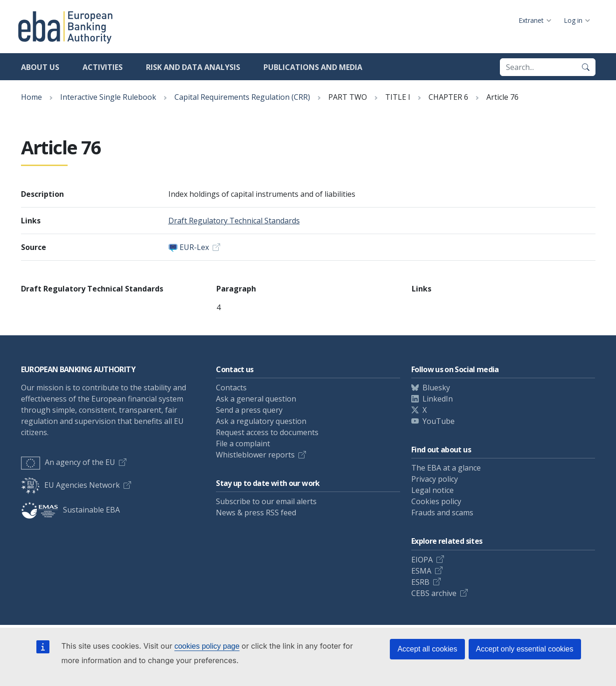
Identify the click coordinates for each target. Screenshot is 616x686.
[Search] (586, 67)
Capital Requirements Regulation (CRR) (242, 97)
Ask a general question (256, 399)
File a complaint (243, 443)
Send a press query (249, 410)
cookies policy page (207, 646)
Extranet (531, 20)
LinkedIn (438, 399)
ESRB (420, 582)
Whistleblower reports (255, 455)
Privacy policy (435, 479)
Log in (573, 20)
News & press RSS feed (256, 513)
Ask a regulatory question (261, 421)
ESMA (421, 571)
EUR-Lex (194, 247)
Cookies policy (436, 501)
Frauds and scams (442, 513)
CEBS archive (434, 593)
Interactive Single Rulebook (108, 97)
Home (31, 97)
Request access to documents (267, 432)
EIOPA (422, 560)
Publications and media (313, 67)
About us (40, 67)
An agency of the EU (68, 462)
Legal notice (433, 490)
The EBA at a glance (446, 468)
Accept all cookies (427, 649)
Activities (103, 67)
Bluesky (436, 388)
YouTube (439, 421)
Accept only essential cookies (525, 649)
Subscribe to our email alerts (266, 501)
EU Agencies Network (70, 485)
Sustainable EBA (70, 510)
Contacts (231, 388)
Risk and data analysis (193, 67)
